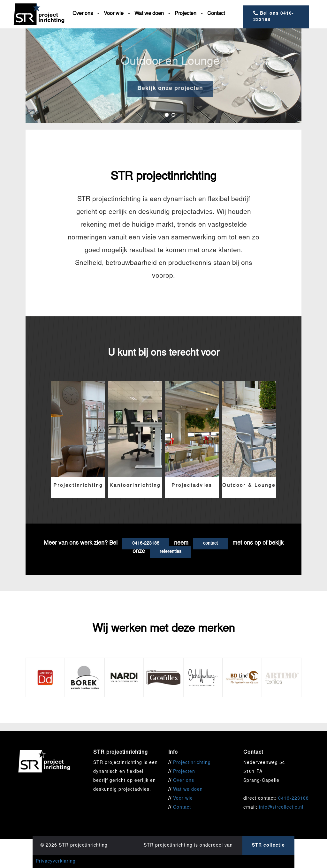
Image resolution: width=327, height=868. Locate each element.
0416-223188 (146, 544)
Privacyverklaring (56, 862)
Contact (216, 14)
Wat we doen (149, 14)
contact (210, 544)
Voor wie (114, 14)
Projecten (186, 14)
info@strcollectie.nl (281, 808)
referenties (171, 552)
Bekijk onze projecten (184, 89)
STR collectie (268, 846)
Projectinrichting (192, 763)
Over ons (83, 14)
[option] (163, 76)
